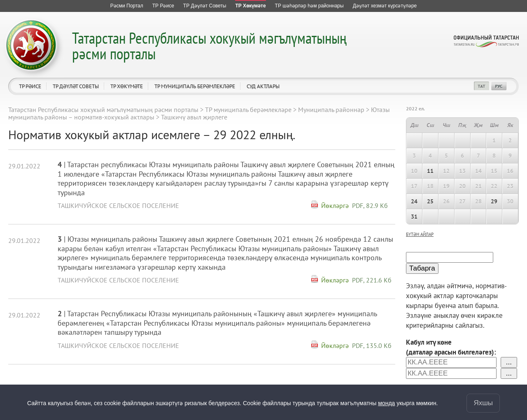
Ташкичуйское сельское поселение (118, 205)
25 (430, 201)
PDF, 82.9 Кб (370, 205)
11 (430, 171)
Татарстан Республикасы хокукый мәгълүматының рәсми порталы (209, 45)
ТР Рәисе (30, 86)
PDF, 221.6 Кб (372, 280)
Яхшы (483, 403)
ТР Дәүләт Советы (76, 86)
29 (494, 201)
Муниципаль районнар (331, 110)
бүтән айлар (420, 234)
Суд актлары (263, 86)
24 (414, 201)
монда (386, 403)
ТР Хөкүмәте (127, 86)
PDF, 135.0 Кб (372, 345)
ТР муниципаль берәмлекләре (195, 86)
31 (414, 217)
